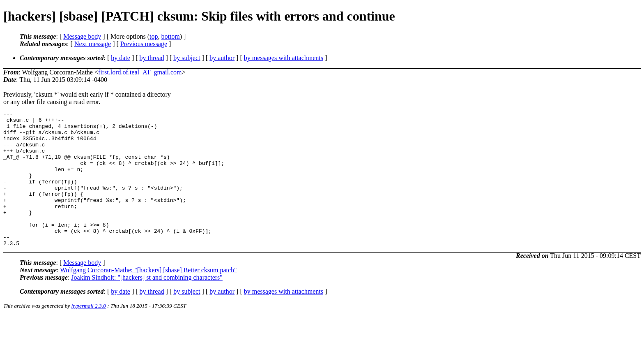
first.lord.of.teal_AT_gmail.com (140, 72)
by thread (152, 58)
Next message (93, 44)
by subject (187, 58)
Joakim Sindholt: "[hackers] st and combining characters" (147, 305)
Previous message (144, 44)
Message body (82, 36)
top (154, 36)
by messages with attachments (284, 58)
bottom (170, 36)
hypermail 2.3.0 (89, 333)
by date (121, 58)
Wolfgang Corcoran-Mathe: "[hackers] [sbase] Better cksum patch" (148, 297)
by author (222, 58)
